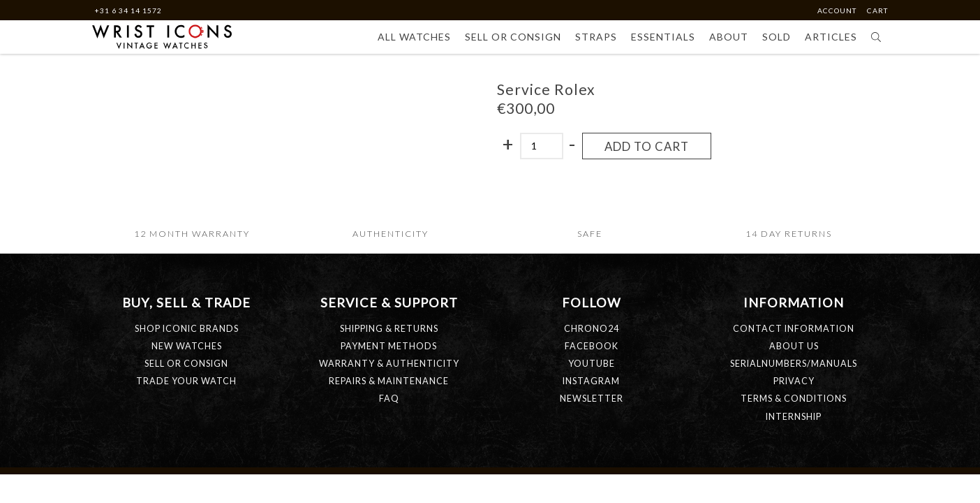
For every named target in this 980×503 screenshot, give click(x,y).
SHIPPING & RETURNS (389, 329)
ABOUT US (794, 346)
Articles (831, 37)
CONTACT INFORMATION (794, 329)
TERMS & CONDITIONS (794, 399)
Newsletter (592, 399)
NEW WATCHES (187, 346)
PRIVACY (794, 381)
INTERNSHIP (794, 417)
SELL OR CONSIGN (186, 364)
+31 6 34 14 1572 (128, 10)
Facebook (592, 346)
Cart (877, 10)
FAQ (389, 399)
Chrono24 (592, 329)
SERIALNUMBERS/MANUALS (794, 364)
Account (838, 10)
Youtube (592, 364)
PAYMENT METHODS (389, 346)
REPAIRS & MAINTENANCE (389, 381)
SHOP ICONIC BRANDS (187, 329)
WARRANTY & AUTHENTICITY (389, 364)
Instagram (591, 381)
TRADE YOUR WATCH (186, 381)
